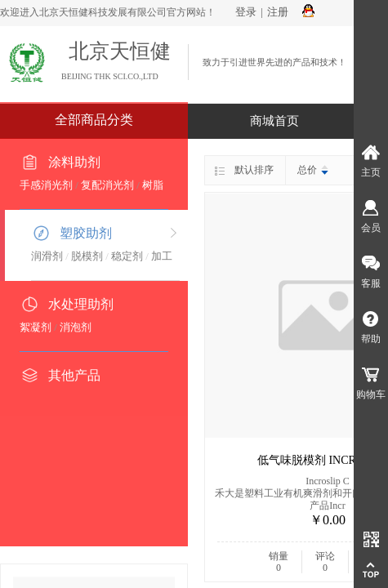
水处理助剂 (81, 304)
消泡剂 (76, 327)
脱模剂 (87, 256)
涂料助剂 (74, 162)
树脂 (153, 185)
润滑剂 (47, 256)
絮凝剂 (36, 327)
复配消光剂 (107, 185)
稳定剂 (127, 256)
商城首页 (274, 121)
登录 (246, 12)
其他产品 (74, 375)
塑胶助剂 (86, 233)
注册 (278, 12)
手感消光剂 (46, 185)
